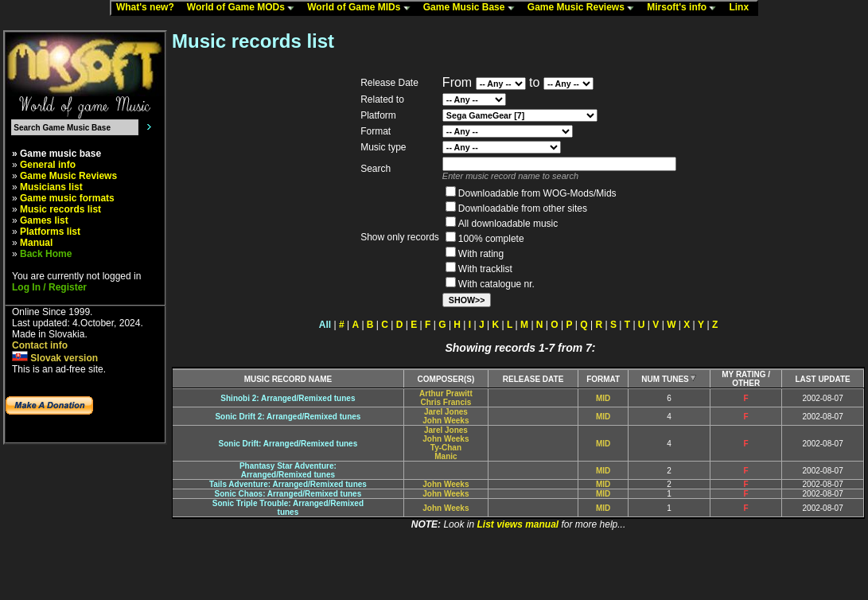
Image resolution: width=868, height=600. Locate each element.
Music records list (60, 209)
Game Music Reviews (584, 8)
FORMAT (603, 379)
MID (603, 398)
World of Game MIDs (362, 8)
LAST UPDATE (823, 379)
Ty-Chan (446, 448)
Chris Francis (446, 402)
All (325, 325)
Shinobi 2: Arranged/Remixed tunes (288, 398)
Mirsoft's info (685, 8)
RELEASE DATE (533, 379)
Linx (742, 8)
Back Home (46, 254)
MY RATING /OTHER (746, 379)
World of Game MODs (244, 8)
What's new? (149, 8)
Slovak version (55, 358)
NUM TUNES (669, 379)
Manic (446, 456)
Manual (36, 243)
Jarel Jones (446, 412)
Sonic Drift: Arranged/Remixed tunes (288, 444)
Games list (44, 220)
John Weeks (446, 421)
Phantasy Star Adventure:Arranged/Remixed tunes (288, 470)
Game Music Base (473, 8)
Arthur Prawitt (446, 394)
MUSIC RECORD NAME (288, 379)
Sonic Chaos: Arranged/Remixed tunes (288, 494)
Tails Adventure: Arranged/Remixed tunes (288, 484)
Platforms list (50, 232)
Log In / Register (49, 287)
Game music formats (67, 198)
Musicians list (51, 187)
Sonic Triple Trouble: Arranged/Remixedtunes (288, 508)
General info (48, 165)
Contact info (40, 345)
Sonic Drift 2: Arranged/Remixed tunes (288, 417)
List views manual (518, 524)
